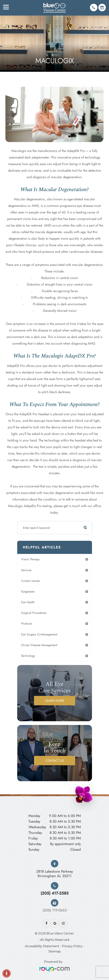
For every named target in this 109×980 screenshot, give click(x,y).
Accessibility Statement (42, 946)
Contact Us (55, 761)
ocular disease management (39, 645)
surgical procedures (34, 613)
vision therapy (30, 559)
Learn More (55, 701)
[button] (7, 973)
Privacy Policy (72, 946)
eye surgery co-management (39, 634)
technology (28, 656)
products (27, 624)
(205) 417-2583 (54, 893)
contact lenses (30, 581)
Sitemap (55, 951)
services (26, 570)
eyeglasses (28, 591)
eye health (28, 602)
